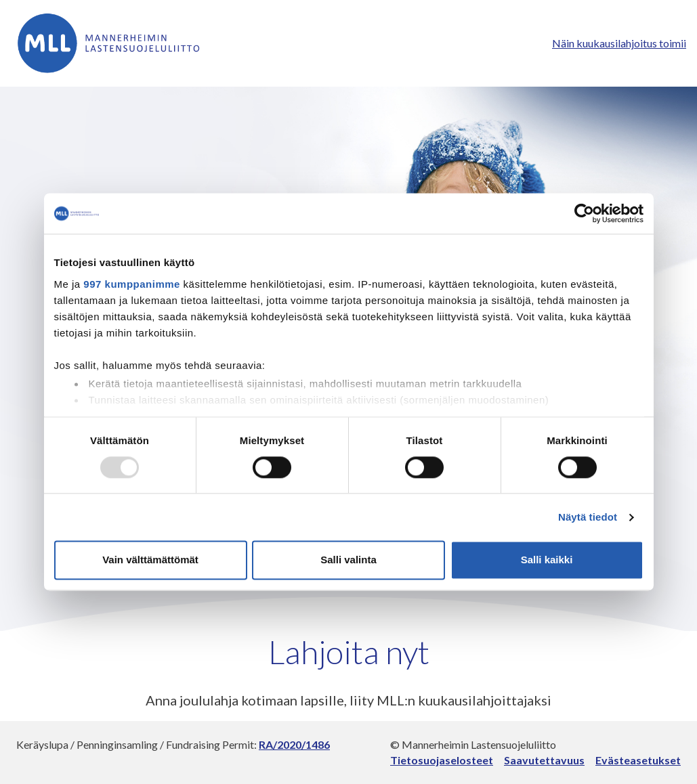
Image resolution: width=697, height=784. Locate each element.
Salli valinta (348, 560)
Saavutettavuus (544, 760)
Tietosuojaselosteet (442, 760)
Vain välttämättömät (150, 560)
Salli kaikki (547, 560)
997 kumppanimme (132, 284)
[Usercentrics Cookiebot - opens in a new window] (584, 213)
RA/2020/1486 (294, 744)
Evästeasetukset (638, 760)
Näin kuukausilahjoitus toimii (619, 43)
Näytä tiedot (588, 517)
